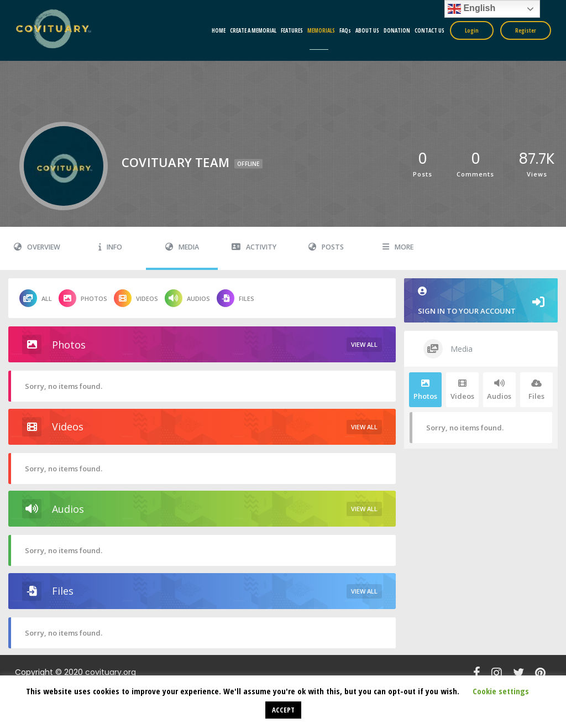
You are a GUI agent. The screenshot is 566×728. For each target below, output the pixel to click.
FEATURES (292, 30)
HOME (219, 30)
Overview (37, 247)
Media (182, 247)
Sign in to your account (481, 301)
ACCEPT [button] (283, 710)
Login (472, 30)
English (471, 9)
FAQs (345, 30)
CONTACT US (429, 30)
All (36, 298)
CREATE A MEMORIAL (253, 30)
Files (235, 298)
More (398, 247)
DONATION (397, 30)
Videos (136, 298)
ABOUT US (367, 30)
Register (526, 30)
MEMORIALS (321, 30)
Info (110, 247)
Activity (254, 247)
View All (364, 344)
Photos (83, 298)
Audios (187, 298)
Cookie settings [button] (501, 691)
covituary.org (111, 672)
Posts (326, 247)
